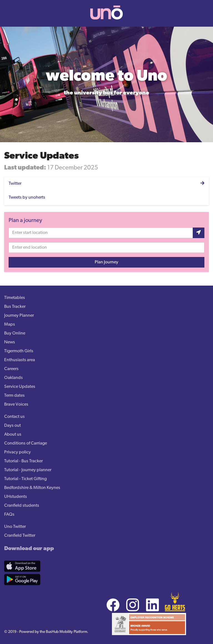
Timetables (15, 298)
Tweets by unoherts (27, 198)
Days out (12, 426)
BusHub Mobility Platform (67, 632)
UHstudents (16, 497)
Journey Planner (19, 316)
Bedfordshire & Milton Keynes (32, 488)
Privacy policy (17, 452)
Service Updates (20, 387)
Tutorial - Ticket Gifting (25, 479)
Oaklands (13, 378)
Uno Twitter (15, 527)
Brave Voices (16, 405)
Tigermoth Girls (19, 351)
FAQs (9, 515)
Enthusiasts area (20, 360)
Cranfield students (22, 506)
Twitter (15, 184)
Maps (10, 325)
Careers (11, 369)
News (10, 342)
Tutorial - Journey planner (28, 470)
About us (13, 435)
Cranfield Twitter (20, 536)
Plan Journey (107, 262)
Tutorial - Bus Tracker (23, 461)
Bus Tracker (15, 307)
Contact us (14, 417)
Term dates (14, 396)
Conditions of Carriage (26, 443)
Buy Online (15, 333)
